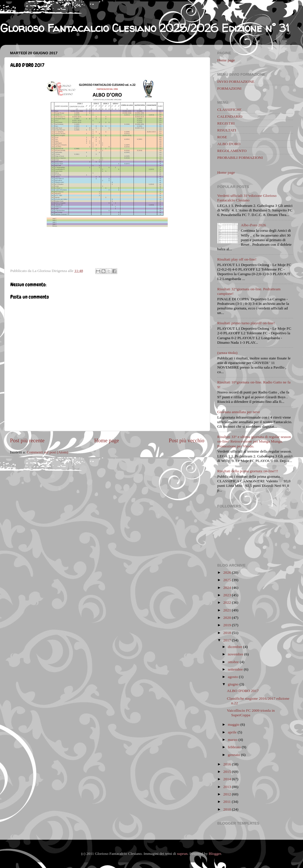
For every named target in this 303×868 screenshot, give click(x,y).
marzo (233, 740)
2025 (227, 580)
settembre (235, 669)
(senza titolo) (227, 353)
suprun (182, 854)
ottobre (233, 662)
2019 (227, 625)
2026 (227, 572)
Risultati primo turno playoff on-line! (246, 323)
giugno (233, 684)
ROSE (222, 137)
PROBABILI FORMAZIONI (240, 158)
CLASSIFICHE (230, 110)
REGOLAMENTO (232, 151)
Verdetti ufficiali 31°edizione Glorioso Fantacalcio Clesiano (247, 198)
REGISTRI (226, 123)
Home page (107, 440)
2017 (227, 640)
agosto (233, 677)
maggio (234, 724)
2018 (227, 633)
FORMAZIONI (229, 88)
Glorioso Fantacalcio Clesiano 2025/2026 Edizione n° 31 (145, 28)
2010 (227, 809)
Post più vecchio (187, 440)
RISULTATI (227, 130)
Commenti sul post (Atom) (47, 452)
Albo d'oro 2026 (253, 225)
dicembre (235, 647)
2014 (227, 779)
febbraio (234, 747)
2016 (227, 764)
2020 (227, 618)
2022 (227, 602)
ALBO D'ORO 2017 (243, 691)
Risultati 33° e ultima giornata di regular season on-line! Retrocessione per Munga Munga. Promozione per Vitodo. (254, 441)
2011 (227, 802)
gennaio (234, 755)
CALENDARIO (230, 116)
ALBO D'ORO (229, 144)
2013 (227, 787)
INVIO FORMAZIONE (236, 82)
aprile (232, 732)
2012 (227, 794)
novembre (236, 654)
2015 (227, 772)
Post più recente (27, 440)
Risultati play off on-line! (237, 259)
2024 (227, 588)
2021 (227, 610)
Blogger (215, 854)
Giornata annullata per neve (239, 412)
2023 (227, 595)
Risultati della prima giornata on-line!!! (248, 471)
